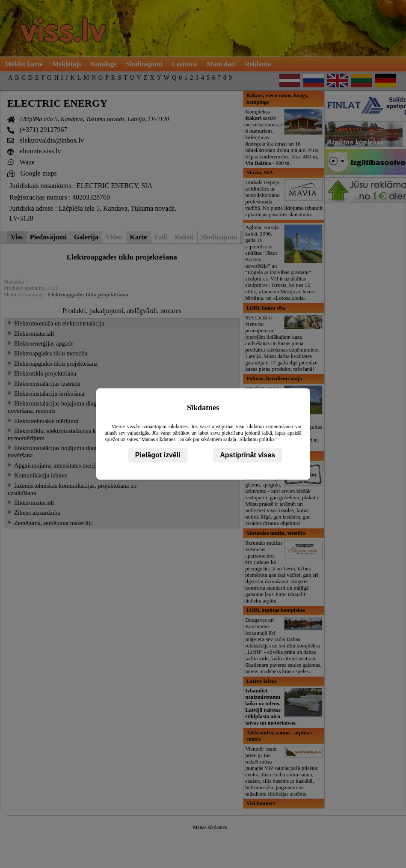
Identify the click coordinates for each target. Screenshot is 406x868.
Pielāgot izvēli (158, 455)
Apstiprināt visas (247, 455)
